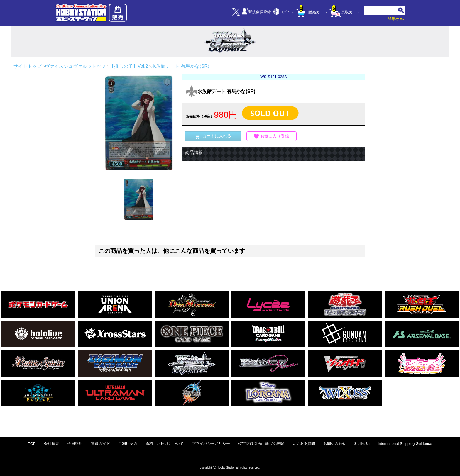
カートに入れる (213, 136)
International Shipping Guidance (405, 444)
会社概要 (52, 444)
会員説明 (75, 444)
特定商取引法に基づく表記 (261, 444)
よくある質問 (304, 444)
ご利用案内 (128, 444)
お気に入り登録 (272, 136)
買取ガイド (100, 444)
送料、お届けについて (165, 444)
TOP (32, 444)
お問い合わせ (335, 444)
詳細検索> (397, 19)
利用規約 (362, 444)
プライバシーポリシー (211, 444)
